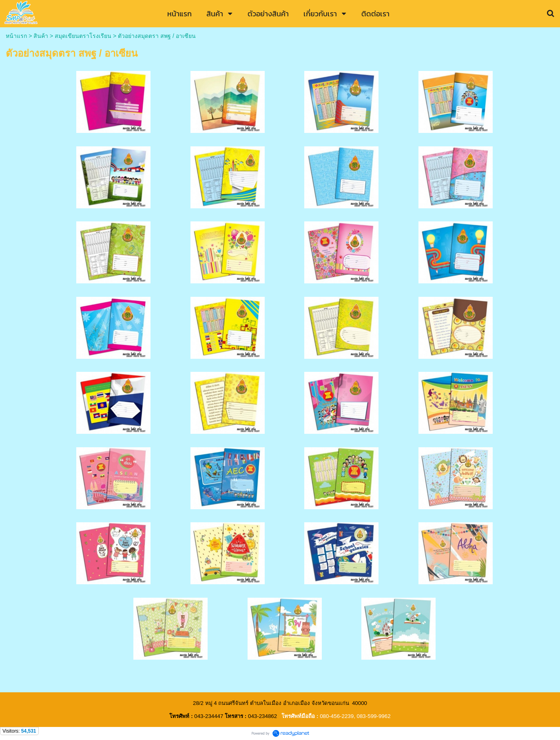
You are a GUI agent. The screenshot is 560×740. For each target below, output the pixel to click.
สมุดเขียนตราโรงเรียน (83, 36)
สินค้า (41, 36)
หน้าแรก (16, 36)
